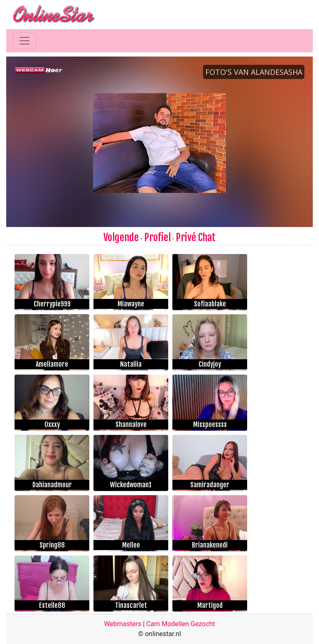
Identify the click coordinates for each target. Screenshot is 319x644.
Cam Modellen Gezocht (181, 624)
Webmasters (123, 624)
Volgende (121, 237)
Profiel (157, 237)
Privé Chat (196, 237)
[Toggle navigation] (25, 41)
